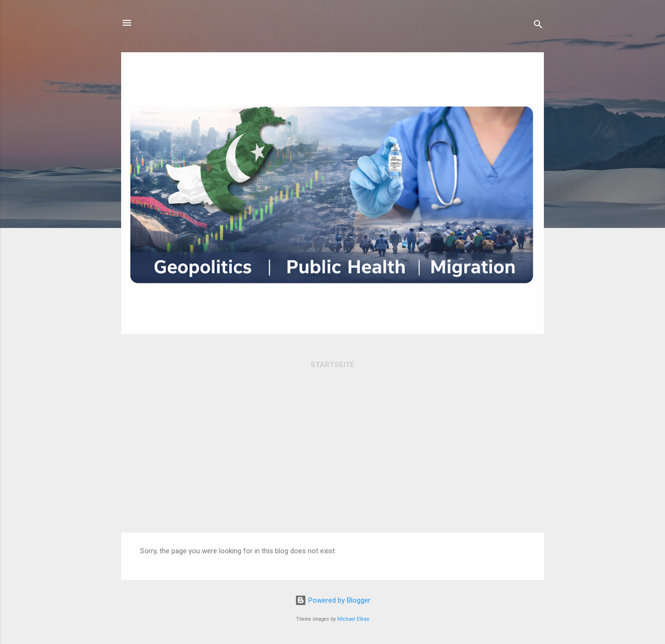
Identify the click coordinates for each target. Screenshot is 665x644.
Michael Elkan (353, 619)
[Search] (538, 26)
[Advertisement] (332, 461)
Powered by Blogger (333, 600)
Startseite (332, 365)
